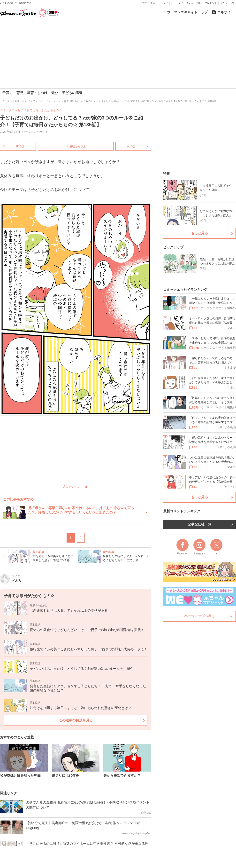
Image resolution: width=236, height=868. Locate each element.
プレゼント (211, 3)
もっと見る (199, 233)
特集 (167, 174)
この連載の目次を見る (76, 720)
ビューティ (177, 3)
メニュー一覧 (227, 3)
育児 (20, 93)
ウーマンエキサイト (35, 132)
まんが (190, 3)
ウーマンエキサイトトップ (187, 12)
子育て (144, 3)
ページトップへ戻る (199, 616)
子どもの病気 (72, 93)
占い (199, 3)
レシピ (164, 3)
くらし (154, 3)
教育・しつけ (37, 93)
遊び (55, 93)
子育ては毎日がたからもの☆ (43, 110)
